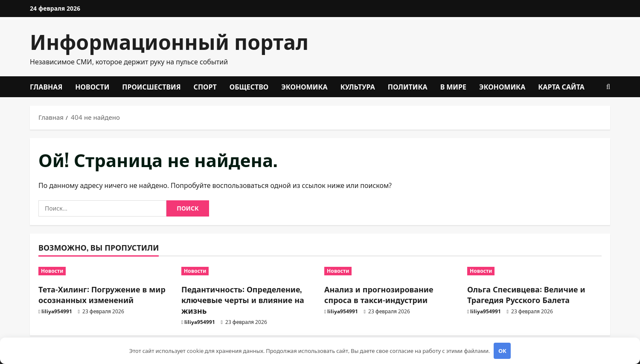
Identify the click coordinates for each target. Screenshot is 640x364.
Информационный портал (169, 41)
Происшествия (151, 87)
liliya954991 (57, 311)
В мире (453, 87)
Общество (249, 87)
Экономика (304, 87)
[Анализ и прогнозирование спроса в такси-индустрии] (391, 271)
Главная (46, 87)
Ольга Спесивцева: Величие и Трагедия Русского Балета (526, 294)
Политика (408, 87)
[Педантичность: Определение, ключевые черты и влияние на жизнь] (249, 271)
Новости (92, 87)
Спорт (205, 87)
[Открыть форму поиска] (608, 87)
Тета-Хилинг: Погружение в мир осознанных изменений (102, 294)
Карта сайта (561, 87)
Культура (358, 87)
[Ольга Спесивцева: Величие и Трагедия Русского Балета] (534, 271)
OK (502, 351)
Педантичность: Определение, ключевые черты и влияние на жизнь (243, 300)
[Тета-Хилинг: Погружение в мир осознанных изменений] (106, 271)
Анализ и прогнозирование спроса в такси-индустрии (379, 294)
